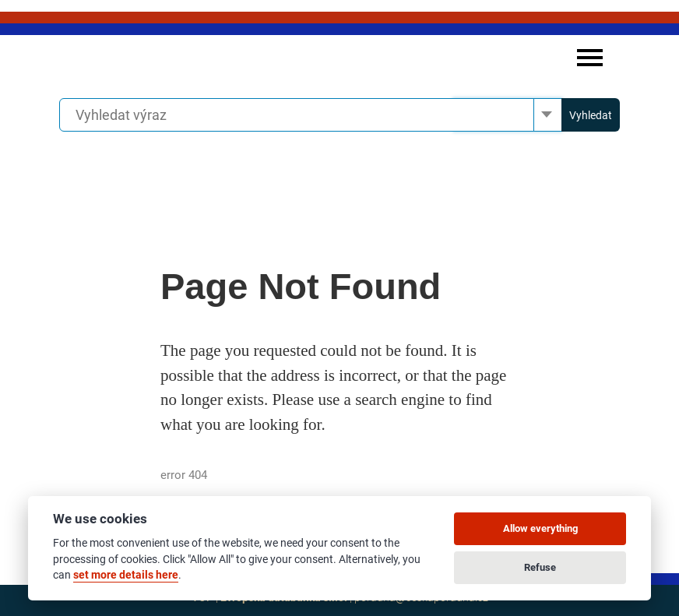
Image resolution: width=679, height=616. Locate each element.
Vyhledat (591, 115)
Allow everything (540, 528)
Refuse (540, 567)
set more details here (126, 575)
